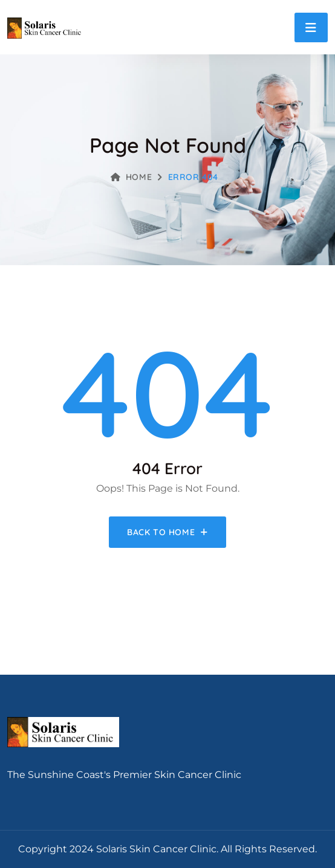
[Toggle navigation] (311, 27)
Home (131, 177)
